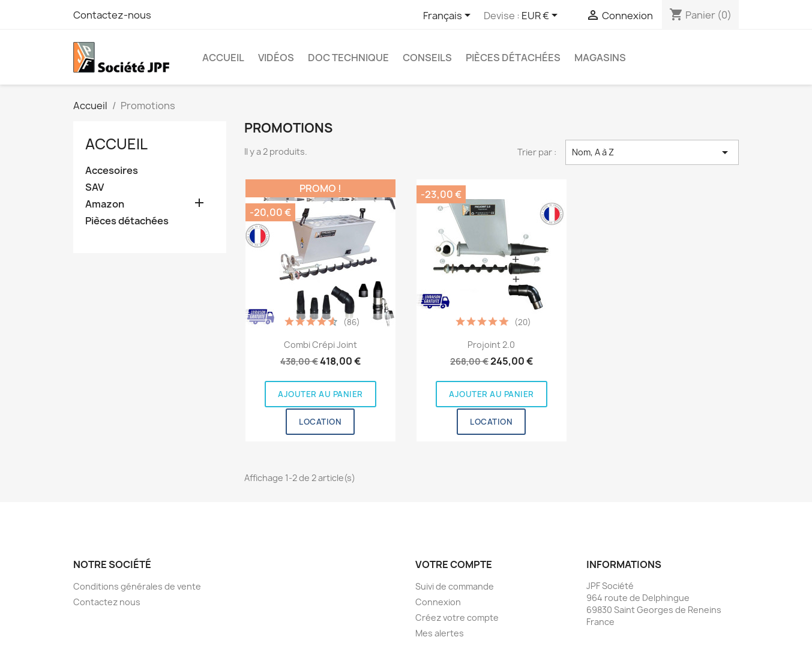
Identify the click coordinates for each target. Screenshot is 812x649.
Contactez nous (107, 602)
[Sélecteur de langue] (449, 16)
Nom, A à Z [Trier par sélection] (652, 152)
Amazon (105, 204)
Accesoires (112, 171)
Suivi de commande (455, 586)
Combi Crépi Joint (320, 345)
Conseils (427, 58)
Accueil (223, 58)
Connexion (438, 602)
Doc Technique (348, 58)
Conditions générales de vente (137, 586)
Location (320, 422)
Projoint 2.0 (491, 345)
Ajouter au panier (320, 394)
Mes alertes (440, 633)
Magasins (600, 58)
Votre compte (454, 564)
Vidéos (276, 58)
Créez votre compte (457, 618)
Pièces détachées (513, 58)
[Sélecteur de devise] (542, 16)
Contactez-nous (112, 15)
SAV (95, 187)
